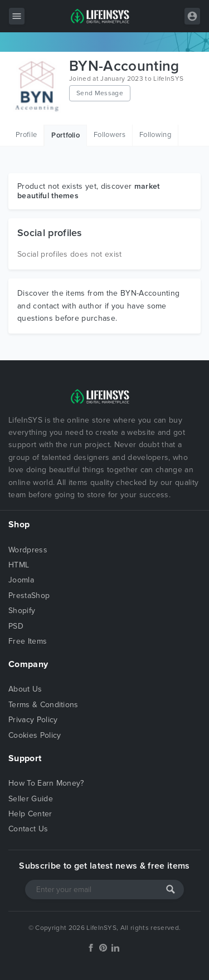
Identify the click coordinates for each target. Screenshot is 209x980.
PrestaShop (29, 596)
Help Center (30, 814)
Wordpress (28, 550)
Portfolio (65, 135)
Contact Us (28, 829)
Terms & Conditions (43, 705)
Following (155, 135)
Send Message (100, 93)
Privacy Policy (33, 720)
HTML (19, 565)
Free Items (28, 641)
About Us (25, 689)
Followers (110, 135)
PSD (16, 626)
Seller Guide (31, 799)
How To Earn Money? (46, 783)
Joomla (21, 580)
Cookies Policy (35, 735)
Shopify (22, 611)
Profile (26, 135)
